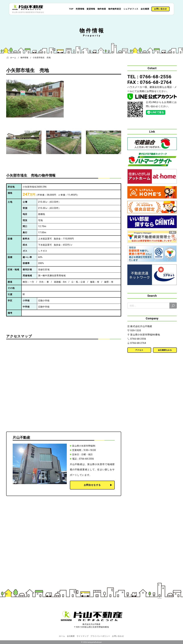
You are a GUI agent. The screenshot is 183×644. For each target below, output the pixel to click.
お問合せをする (92, 485)
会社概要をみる (165, 350)
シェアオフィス (131, 9)
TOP (71, 9)
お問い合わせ (161, 9)
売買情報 (80, 9)
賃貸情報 (91, 9)
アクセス (139, 350)
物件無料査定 (115, 9)
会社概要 (145, 9)
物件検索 (102, 9)
